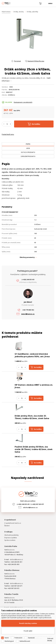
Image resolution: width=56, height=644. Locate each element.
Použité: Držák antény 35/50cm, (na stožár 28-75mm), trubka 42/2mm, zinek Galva (34, 449)
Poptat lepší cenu (8, 134)
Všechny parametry (27, 257)
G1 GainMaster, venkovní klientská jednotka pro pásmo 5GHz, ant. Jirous (32, 355)
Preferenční (18, 638)
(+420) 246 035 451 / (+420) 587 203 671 (30, 504)
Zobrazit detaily (50, 639)
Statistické (31, 638)
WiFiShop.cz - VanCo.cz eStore (11, 3)
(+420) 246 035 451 (28, 279)
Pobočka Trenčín (11, 594)
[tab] (28, 144)
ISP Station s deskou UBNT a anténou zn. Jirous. (34, 386)
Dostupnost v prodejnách (23, 102)
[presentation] (28, 144)
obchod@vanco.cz (30, 507)
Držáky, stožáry (19, 12)
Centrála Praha (11, 546)
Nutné (7, 638)
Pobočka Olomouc (12, 570)
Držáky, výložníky (32, 12)
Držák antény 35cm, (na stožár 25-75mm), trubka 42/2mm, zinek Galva (32, 417)
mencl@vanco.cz (28, 314)
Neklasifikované (25, 641)
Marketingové (9, 641)
